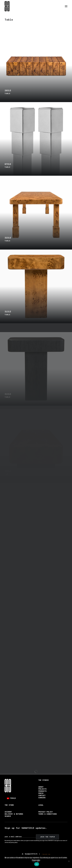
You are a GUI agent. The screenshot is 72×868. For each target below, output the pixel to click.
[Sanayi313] (7, 6)
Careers (42, 798)
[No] (69, 861)
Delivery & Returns (14, 814)
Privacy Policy (45, 812)
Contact (42, 796)
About (41, 787)
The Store (9, 805)
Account (8, 812)
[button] (66, 6)
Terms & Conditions (48, 814)
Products (42, 791)
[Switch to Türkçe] (11, 798)
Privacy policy (36, 860)
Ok (37, 864)
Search (8, 816)
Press (41, 793)
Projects (42, 789)
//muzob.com (46, 854)
